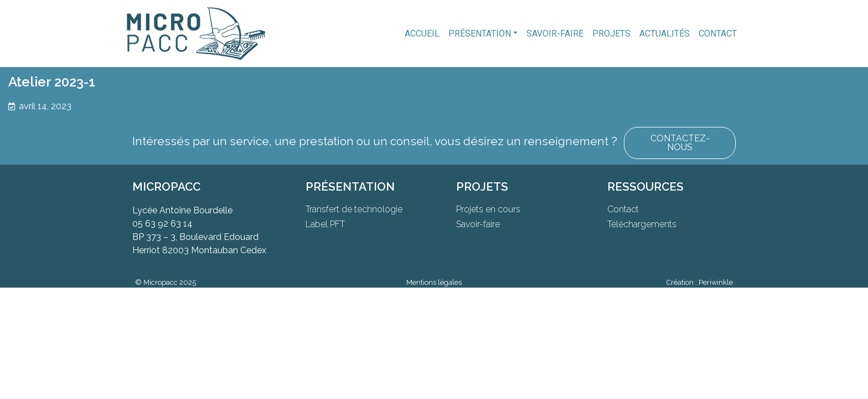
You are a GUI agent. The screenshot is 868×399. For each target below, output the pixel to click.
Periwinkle (716, 282)
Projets (611, 34)
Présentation (480, 34)
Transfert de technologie (354, 209)
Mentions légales (434, 282)
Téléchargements (642, 224)
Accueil (422, 34)
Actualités (665, 34)
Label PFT (325, 224)
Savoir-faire (555, 34)
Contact (718, 34)
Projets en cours (488, 209)
